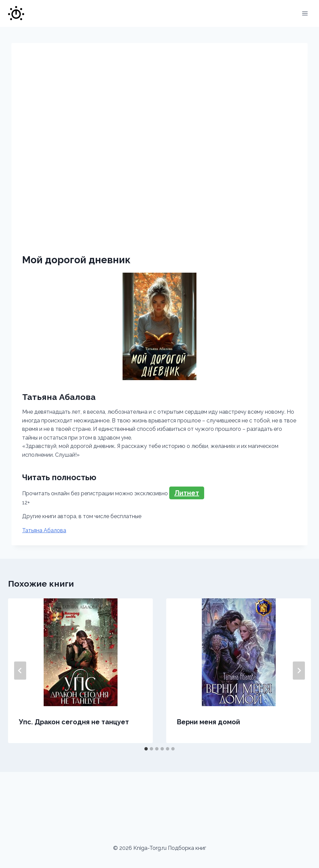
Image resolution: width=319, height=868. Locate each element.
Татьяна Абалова (44, 530)
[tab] (146, 749)
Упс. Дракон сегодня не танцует (74, 722)
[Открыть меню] (305, 13)
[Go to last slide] (20, 671)
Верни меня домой (209, 722)
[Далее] (299, 671)
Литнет (187, 493)
